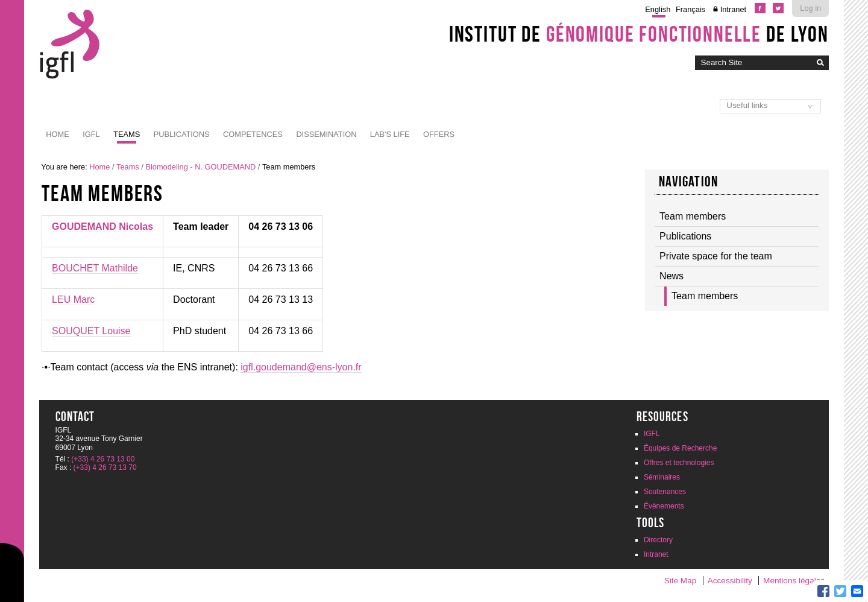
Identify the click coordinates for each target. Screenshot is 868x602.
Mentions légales (794, 581)
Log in (810, 8)
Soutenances (665, 492)
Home (57, 134)
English (658, 9)
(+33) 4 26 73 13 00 (103, 459)
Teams (127, 134)
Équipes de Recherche (680, 448)
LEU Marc (73, 299)
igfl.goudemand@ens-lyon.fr (301, 367)
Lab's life (390, 134)
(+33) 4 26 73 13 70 (105, 467)
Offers (439, 134)
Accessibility (730, 581)
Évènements (664, 506)
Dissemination (326, 134)
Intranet (733, 9)
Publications (182, 134)
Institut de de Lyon (639, 34)
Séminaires (662, 477)
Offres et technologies (679, 463)
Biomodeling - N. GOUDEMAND (200, 167)
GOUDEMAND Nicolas (102, 227)
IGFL (91, 134)
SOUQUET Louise (91, 331)
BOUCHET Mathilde (95, 268)
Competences (253, 134)
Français (690, 9)
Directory (658, 540)
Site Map (681, 581)
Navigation (688, 182)
